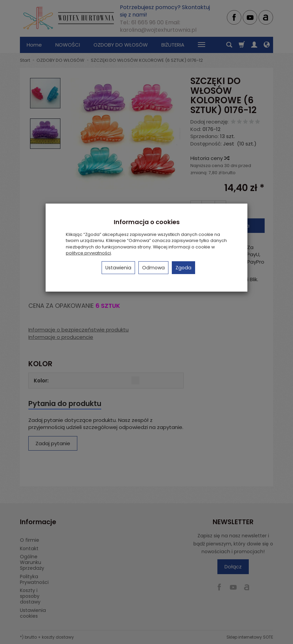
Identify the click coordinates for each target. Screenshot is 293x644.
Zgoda (183, 268)
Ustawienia (118, 268)
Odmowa (153, 268)
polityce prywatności (88, 253)
